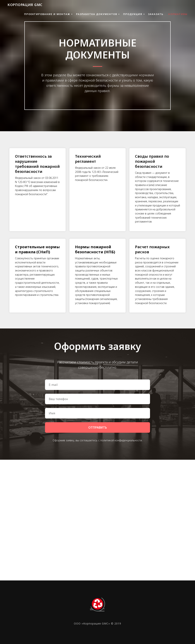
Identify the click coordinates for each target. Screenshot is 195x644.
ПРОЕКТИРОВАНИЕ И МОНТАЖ (47, 14)
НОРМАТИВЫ (178, 14)
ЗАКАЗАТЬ (156, 14)
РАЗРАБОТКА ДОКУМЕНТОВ (97, 14)
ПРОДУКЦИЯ (133, 14)
